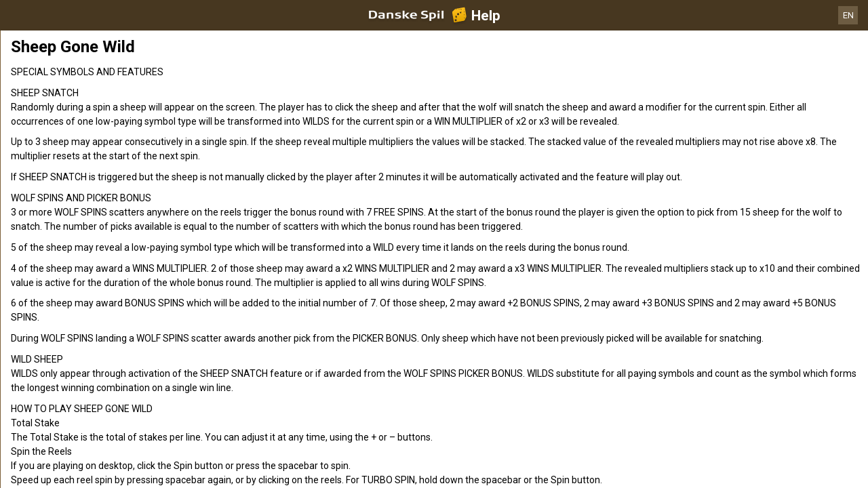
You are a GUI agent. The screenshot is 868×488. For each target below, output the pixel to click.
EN (848, 15)
